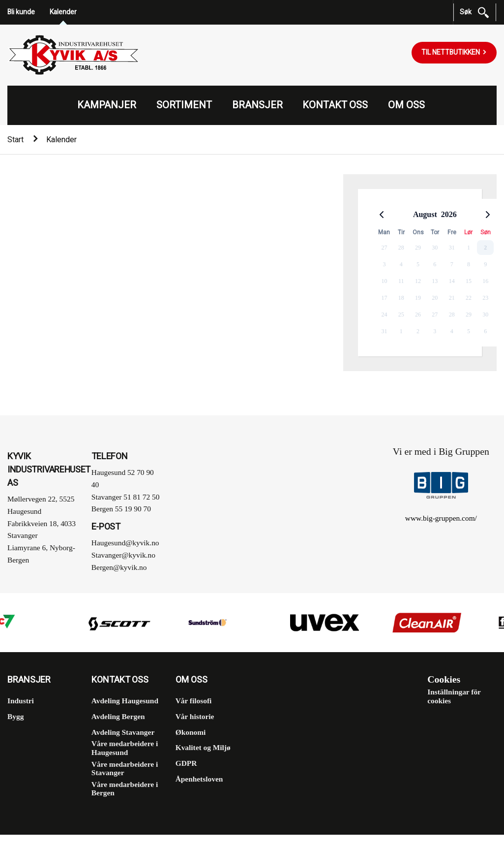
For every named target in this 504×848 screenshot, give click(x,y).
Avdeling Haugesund (125, 701)
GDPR (186, 763)
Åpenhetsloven (199, 778)
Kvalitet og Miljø (203, 747)
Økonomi (191, 732)
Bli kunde (21, 12)
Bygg (15, 716)
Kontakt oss (335, 105)
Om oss (406, 105)
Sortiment (184, 105)
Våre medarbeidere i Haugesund (125, 748)
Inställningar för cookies (454, 696)
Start (15, 140)
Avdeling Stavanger (123, 732)
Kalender (63, 12)
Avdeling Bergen (118, 716)
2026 (449, 214)
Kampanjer (107, 105)
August (425, 214)
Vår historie (195, 716)
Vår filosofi (194, 701)
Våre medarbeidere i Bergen (125, 788)
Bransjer (257, 105)
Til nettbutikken (451, 52)
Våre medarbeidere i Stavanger (125, 768)
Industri (21, 701)
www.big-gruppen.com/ (441, 518)
